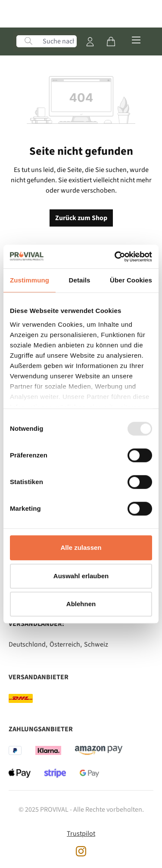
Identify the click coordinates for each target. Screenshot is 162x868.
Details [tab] (80, 280)
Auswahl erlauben (81, 576)
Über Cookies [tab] (131, 280)
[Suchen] (28, 41)
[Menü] (136, 39)
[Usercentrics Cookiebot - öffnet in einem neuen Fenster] (115, 257)
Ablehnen (81, 604)
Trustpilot (81, 834)
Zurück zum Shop (81, 218)
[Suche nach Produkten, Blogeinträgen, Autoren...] (58, 41)
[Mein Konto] (90, 42)
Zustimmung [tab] (30, 280)
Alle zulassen (81, 547)
